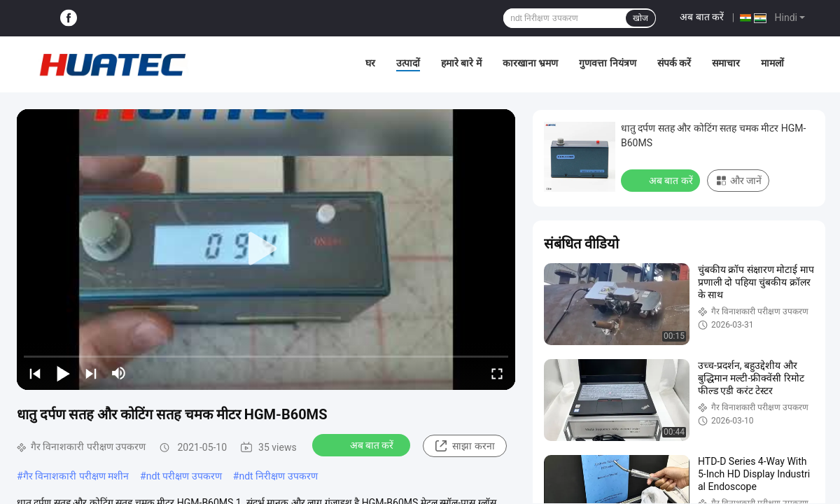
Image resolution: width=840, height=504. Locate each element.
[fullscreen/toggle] (497, 373)
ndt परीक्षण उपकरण (184, 476)
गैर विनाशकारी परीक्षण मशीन (76, 476)
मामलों (772, 63)
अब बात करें (702, 17)
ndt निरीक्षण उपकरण (278, 476)
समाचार (726, 63)
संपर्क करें (674, 63)
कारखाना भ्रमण (530, 63)
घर (370, 63)
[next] (91, 373)
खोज (640, 18)
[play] (266, 249)
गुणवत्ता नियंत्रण (607, 63)
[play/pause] (63, 373)
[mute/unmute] (119, 373)
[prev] (35, 373)
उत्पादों (408, 63)
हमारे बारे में (461, 63)
